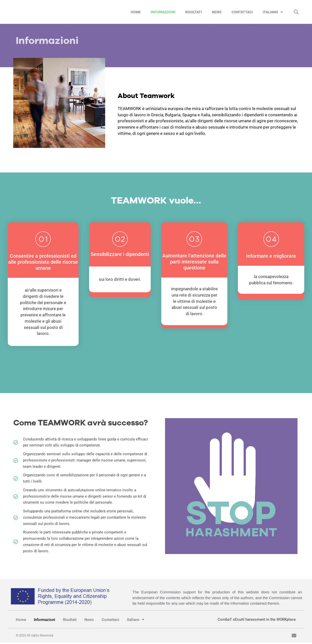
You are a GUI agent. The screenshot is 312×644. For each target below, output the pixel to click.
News (217, 12)
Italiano (273, 12)
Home (136, 12)
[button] (296, 12)
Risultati (194, 12)
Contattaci (242, 12)
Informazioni (163, 12)
